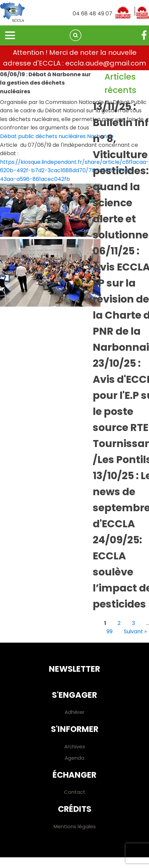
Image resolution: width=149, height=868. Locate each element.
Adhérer (74, 712)
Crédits (75, 809)
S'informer (75, 729)
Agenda (74, 758)
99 (109, 631)
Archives (75, 746)
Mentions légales (75, 826)
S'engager (74, 695)
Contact (75, 792)
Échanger (74, 775)
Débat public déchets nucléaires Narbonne (57, 136)
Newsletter (74, 669)
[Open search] (76, 35)
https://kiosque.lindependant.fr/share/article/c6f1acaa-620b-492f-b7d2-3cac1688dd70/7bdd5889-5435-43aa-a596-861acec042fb (74, 171)
